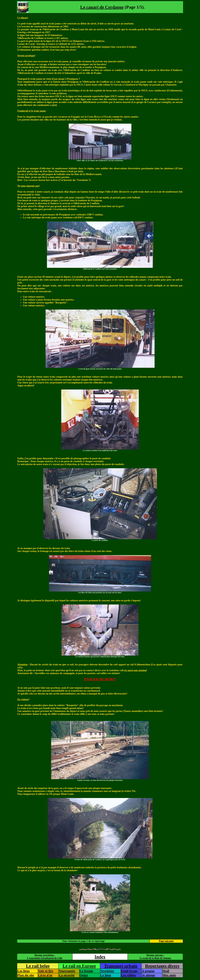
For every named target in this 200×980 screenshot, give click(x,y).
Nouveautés (67, 971)
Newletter (107, 971)
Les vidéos (128, 975)
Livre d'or (45, 975)
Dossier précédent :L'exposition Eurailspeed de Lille (45, 957)
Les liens (24, 971)
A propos (148, 971)
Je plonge (149, 975)
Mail (166, 971)
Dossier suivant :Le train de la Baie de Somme (155, 957)
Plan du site (26, 975)
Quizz (84, 975)
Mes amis (169, 975)
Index (100, 957)
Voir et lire (46, 971)
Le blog (106, 975)
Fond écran (129, 971)
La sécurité (67, 975)
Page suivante (166, 941)
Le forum (86, 971)
